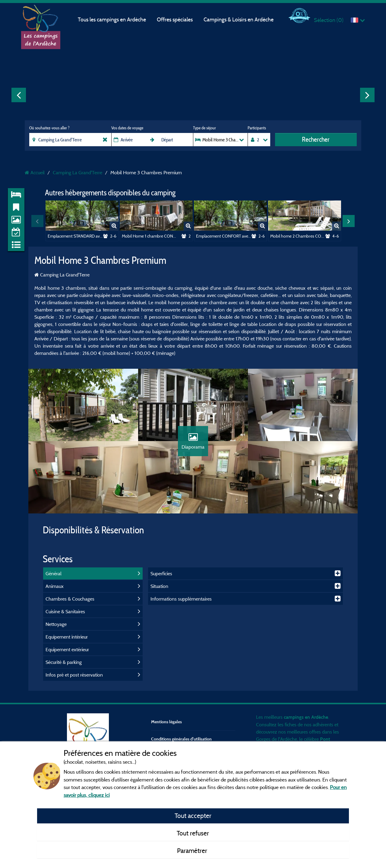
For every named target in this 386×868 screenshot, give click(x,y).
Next (367, 95)
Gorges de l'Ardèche (277, 739)
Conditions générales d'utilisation (181, 739)
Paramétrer (193, 851)
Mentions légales (166, 722)
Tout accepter (193, 816)
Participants (257, 128)
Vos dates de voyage (127, 128)
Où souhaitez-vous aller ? (49, 128)
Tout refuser (193, 833)
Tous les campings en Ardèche (112, 19)
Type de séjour (204, 128)
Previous (19, 95)
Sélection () (329, 20)
